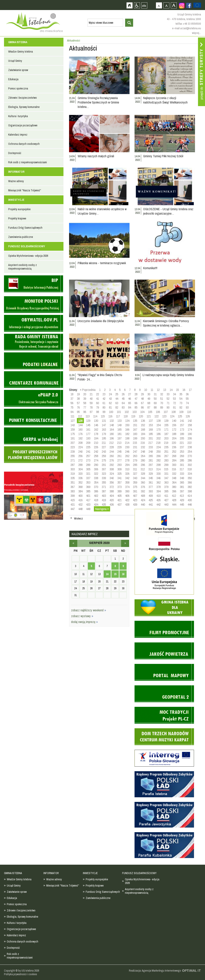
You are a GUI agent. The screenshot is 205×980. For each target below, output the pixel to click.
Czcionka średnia (166, 5)
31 (155, 394)
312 (143, 469)
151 (135, 425)
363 (166, 482)
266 (158, 456)
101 (119, 412)
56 (72, 403)
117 (118, 416)
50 (155, 399)
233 (151, 447)
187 (166, 434)
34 (174, 394)
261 (119, 456)
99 (104, 412)
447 (73, 509)
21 (91, 394)
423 (135, 500)
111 (72, 416)
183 (135, 434)
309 (119, 469)
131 (104, 421)
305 (88, 469)
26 (123, 394)
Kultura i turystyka (18, 116)
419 (104, 500)
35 (181, 394)
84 (130, 407)
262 (127, 456)
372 (112, 487)
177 (88, 434)
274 (96, 460)
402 (96, 496)
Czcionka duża (174, 5)
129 (88, 421)
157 (182, 425)
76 (78, 407)
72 (174, 403)
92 (181, 407)
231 (135, 447)
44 (117, 399)
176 (80, 434)
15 (177, 390)
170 (158, 429)
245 (119, 451)
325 (119, 474)
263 (135, 456)
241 (88, 451)
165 (119, 429)
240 (80, 451)
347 (166, 478)
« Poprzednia (88, 390)
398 (190, 491)
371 (104, 487)
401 (88, 496)
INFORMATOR (16, 172)
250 (158, 451)
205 (182, 438)
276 (112, 460)
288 (80, 465)
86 (142, 407)
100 (111, 412)
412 (174, 496)
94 (72, 412)
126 (188, 416)
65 (130, 403)
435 (104, 504)
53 (174, 399)
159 (73, 429)
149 (119, 425)
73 (181, 403)
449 (88, 509)
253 (182, 451)
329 (151, 474)
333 (182, 474)
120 (141, 416)
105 (150, 412)
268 (174, 456)
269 (182, 456)
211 (104, 443)
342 (127, 478)
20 (85, 394)
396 (174, 491)
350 (190, 478)
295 (135, 465)
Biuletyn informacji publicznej (34, 284)
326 (127, 474)
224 (80, 447)
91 (174, 407)
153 (151, 425)
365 (182, 482)
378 (158, 487)
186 (158, 434)
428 (174, 500)
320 (80, 474)
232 (143, 447)
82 (117, 407)
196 (112, 438)
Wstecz (78, 518)
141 (182, 421)
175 (73, 434)
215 (135, 443)
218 (158, 443)
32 (162, 394)
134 (127, 421)
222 (189, 443)
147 (104, 425)
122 (156, 416)
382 (190, 487)
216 (143, 443)
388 (112, 491)
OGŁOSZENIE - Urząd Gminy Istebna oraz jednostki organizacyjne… (168, 211)
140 (174, 421)
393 (151, 491)
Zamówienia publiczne (21, 237)
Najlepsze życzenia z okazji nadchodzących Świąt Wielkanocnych (165, 100)
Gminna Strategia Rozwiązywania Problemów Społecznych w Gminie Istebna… (98, 102)
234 (158, 447)
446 (190, 504)
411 (166, 496)
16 (184, 390)
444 (174, 504)
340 (112, 478)
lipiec (73, 543)
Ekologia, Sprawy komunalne (24, 107)
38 (78, 399)
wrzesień (125, 543)
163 (104, 429)
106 (158, 412)
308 (112, 469)
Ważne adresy (16, 181)
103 (134, 412)
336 (80, 478)
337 (88, 478)
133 (119, 421)
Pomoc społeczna (18, 88)
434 (96, 504)
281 (151, 460)
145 (88, 425)
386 (96, 491)
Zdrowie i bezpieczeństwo (23, 98)
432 (80, 504)
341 (119, 478)
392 (143, 491)
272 (80, 460)
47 (136, 399)
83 (123, 407)
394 (158, 491)
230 (127, 447)
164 (112, 429)
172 (174, 429)
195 (104, 438)
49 (149, 399)
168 (143, 429)
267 (166, 456)
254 (190, 451)
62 (110, 403)
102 (127, 412)
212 (111, 443)
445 (182, 504)
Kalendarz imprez (18, 135)
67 (142, 403)
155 (166, 425)
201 (151, 438)
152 (143, 425)
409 (151, 496)
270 (190, 456)
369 (88, 487)
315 (166, 469)
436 (112, 504)
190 (190, 434)
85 (136, 407)
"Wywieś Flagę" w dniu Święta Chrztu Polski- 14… (100, 377)
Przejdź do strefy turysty (201, 72)
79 (97, 407)
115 (103, 416)
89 (162, 407)
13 (165, 390)
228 (112, 447)
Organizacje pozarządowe (23, 125)
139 (166, 421)
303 (73, 469)
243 (104, 451)
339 (104, 478)
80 (104, 407)
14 (171, 390)
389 (119, 491)
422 (127, 500)
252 (174, 451)
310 (127, 469)
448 (80, 509)
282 (158, 460)
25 (117, 394)
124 (172, 416)
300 (174, 465)
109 (181, 412)
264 (143, 456)
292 (112, 465)
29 (142, 394)
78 (91, 407)
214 (127, 443)
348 (174, 478)
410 (158, 496)
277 (119, 460)
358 (127, 482)
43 (110, 399)
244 (112, 451)
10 (146, 390)
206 (190, 438)
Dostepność (15, 153)
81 (110, 407)
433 (88, 504)
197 (119, 438)
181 (119, 434)
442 (158, 504)
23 (104, 394)
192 (80, 438)
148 (112, 425)
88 (155, 407)
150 (127, 425)
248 (143, 451)
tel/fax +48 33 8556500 (188, 24)
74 (187, 403)
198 (127, 438)
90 (168, 407)
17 (190, 390)
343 (135, 478)
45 (123, 399)
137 (151, 421)
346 (158, 478)
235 (166, 447)
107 (166, 412)
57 (78, 403)
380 (174, 487)
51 (162, 399)
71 (168, 403)
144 (80, 425)
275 (104, 460)
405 (119, 496)
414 (189, 496)
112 (80, 416)
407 (135, 496)
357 (119, 482)
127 (73, 421)
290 (96, 465)
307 (104, 469)
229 (119, 447)
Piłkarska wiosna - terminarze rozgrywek (102, 263)
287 (73, 465)
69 (155, 403)
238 (190, 447)
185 (151, 434)
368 (80, 487)
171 (166, 429)
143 (73, 425)
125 (180, 416)
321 (88, 474)
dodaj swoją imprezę (84, 622)
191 (73, 438)
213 (119, 443)
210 (96, 443)
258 (96, 456)
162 (96, 429)
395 (166, 491)
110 (189, 412)
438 (127, 504)
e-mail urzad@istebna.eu (187, 28)
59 (91, 403)
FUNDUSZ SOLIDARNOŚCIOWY (27, 246)
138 (158, 421)
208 (80, 443)
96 (85, 412)
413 (182, 496)
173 (182, 429)
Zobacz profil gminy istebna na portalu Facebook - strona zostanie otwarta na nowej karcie (189, 5)
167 (135, 429)
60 (97, 403)
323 (104, 474)
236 (174, 447)
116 (110, 416)
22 (97, 394)
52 (168, 399)
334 (190, 474)
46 (130, 399)
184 (143, 434)
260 (112, 456)
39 (85, 399)
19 (78, 394)
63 (117, 403)
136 (143, 421)
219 (166, 443)
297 (151, 465)
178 (96, 434)
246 (127, 451)
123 (164, 416)
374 (127, 487)
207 (73, 443)
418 (96, 500)
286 (190, 460)
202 (158, 438)
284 (174, 460)
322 (96, 474)
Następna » (102, 509)
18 (72, 394)
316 (174, 469)
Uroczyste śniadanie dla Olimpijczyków (101, 321)
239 (73, 451)
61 (104, 403)
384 (80, 491)
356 (112, 482)
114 (95, 416)
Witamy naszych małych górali (96, 156)
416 (80, 500)
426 (158, 500)
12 (158, 390)
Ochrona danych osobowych (24, 144)
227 (104, 447)
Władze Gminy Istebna (21, 52)
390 (127, 491)
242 (96, 451)
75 (72, 407)
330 (158, 474)
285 (182, 460)
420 (112, 500)
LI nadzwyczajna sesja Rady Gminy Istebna (168, 375)
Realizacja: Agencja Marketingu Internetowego (155, 971)
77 (85, 407)
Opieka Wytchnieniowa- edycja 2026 (28, 256)
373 (119, 487)
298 (158, 465)
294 (127, 465)
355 (104, 482)
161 (88, 429)
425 (151, 500)
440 (143, 504)
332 (174, 474)
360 (143, 482)
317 (182, 469)
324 (112, 474)
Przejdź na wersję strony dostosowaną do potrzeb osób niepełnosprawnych (137, 5)
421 (119, 500)
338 (96, 478)
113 (87, 416)
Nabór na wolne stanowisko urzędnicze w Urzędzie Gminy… (102, 211)
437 (119, 504)
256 (80, 456)
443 (166, 504)
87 (149, 407)
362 (158, 482)
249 (151, 451)
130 (96, 421)
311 (135, 469)
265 (151, 456)
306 (96, 469)
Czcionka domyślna (159, 5)
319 (73, 474)
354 (96, 482)
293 (119, 465)
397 (182, 491)
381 (182, 487)
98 (97, 412)
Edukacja (13, 79)
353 (88, 482)
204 (174, 438)
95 (78, 412)
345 (151, 478)
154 (158, 425)
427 (166, 500)
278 (127, 460)
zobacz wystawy (82, 616)
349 (182, 478)
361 (151, 482)
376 (143, 487)
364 (174, 482)
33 (168, 394)
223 (73, 447)
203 (166, 438)
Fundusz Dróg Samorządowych (25, 228)
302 (190, 465)
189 (182, 434)
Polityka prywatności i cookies (21, 974)
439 (135, 504)
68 (149, 403)
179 (104, 434)
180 (112, 434)
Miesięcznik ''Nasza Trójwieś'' (25, 190)
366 (190, 482)
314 (158, 469)
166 (127, 429)
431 (73, 504)
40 (91, 399)
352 (80, 482)
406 (127, 496)
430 (190, 500)
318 (189, 469)
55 (187, 399)
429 (182, 500)
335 (73, 478)
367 (73, 487)
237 (182, 447)
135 (135, 421)
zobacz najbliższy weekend (89, 610)
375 (135, 487)
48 (142, 399)
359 (135, 482)
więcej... (196, 33)
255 (73, 456)
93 (187, 407)
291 (104, 465)
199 (135, 438)
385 (88, 491)
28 (136, 394)
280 (143, 460)
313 (150, 469)
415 (73, 500)
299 (166, 465)
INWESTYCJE (16, 200)
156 (174, 425)
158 (190, 425)
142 (190, 421)
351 (73, 482)
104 (142, 412)
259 (104, 456)
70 (162, 403)
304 (80, 469)
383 (73, 491)
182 (127, 434)
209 (88, 443)
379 (166, 487)
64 (123, 403)
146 (96, 425)
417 (88, 500)
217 (150, 443)
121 (149, 416)
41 (97, 399)
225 (88, 447)
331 (166, 474)
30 (149, 394)
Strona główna (129, 5)
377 (151, 487)
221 (182, 443)
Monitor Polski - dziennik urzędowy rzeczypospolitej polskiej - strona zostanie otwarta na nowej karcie (34, 305)
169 (151, 429)
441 (151, 504)
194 (96, 438)
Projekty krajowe (17, 218)
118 (126, 416)
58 (85, 403)
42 (104, 399)
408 (143, 496)
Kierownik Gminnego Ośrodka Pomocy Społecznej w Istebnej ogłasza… (166, 323)
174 (190, 429)
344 (143, 478)
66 (136, 403)
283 (166, 460)
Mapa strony (144, 5)
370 (96, 487)
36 (187, 394)
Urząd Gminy (15, 61)
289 (88, 465)
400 (80, 496)
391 (135, 491)
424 (143, 500)
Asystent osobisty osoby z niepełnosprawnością (23, 267)
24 (110, 394)
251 (166, 451)
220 (174, 443)
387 (104, 491)
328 (143, 474)
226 (96, 447)
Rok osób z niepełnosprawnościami (28, 162)
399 (73, 496)
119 (133, 416)
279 (135, 460)
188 (174, 434)
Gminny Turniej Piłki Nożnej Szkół (163, 156)
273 (88, 460)
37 (72, 399)
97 (91, 412)
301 (182, 465)
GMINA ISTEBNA (18, 42)
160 (80, 429)
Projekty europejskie (19, 209)
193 (88, 438)
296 (143, 465)
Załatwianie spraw (18, 70)
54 (181, 399)
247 (135, 451)
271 (73, 460)
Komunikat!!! (150, 268)
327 (135, 474)
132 (112, 421)
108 (173, 412)
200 (143, 438)
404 (112, 496)
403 (104, 496)
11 (152, 390)
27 (130, 394)
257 (88, 456)
